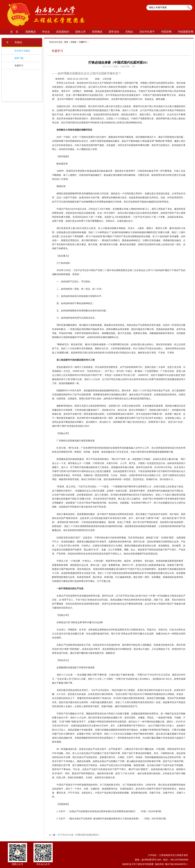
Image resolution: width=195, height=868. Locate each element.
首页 (66, 42)
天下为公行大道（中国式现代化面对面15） (79, 835)
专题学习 (83, 42)
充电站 (73, 42)
